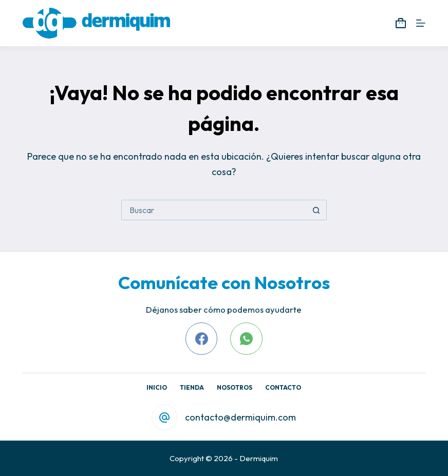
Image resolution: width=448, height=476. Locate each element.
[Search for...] (214, 210)
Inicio (157, 387)
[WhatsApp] (246, 339)
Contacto (283, 387)
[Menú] (421, 23)
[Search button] (316, 210)
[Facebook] (202, 339)
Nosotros (235, 387)
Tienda (192, 387)
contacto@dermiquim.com (240, 417)
